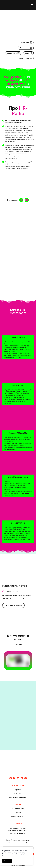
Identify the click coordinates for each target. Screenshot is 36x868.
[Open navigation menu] (32, 5)
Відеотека (18, 813)
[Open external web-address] (18, 569)
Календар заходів (18, 809)
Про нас (18, 790)
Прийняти (7, 861)
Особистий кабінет (18, 816)
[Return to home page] (14, 5)
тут (24, 833)
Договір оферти (18, 793)
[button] (27, 43)
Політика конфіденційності (18, 797)
